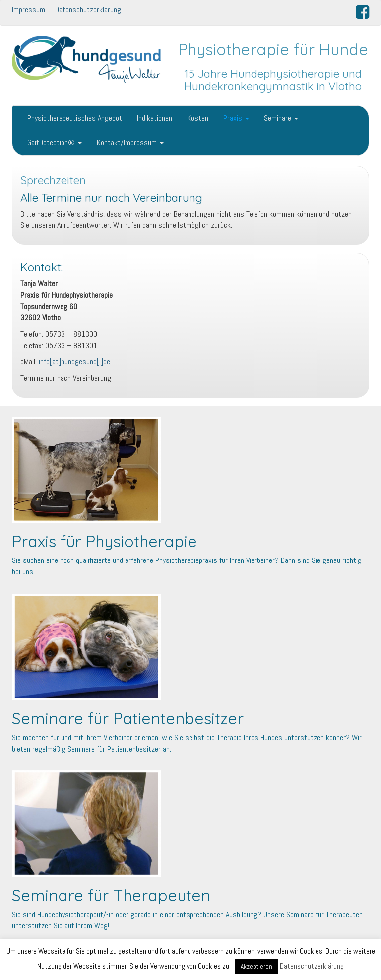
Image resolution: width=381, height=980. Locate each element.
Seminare (281, 118)
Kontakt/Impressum (130, 143)
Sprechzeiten (53, 180)
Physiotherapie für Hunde (273, 49)
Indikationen (155, 118)
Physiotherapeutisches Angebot (75, 118)
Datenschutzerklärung (88, 10)
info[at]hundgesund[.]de (74, 362)
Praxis (236, 118)
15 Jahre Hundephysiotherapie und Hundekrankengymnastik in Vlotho (273, 80)
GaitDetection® (55, 143)
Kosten (198, 118)
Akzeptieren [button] (256, 966)
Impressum (29, 10)
